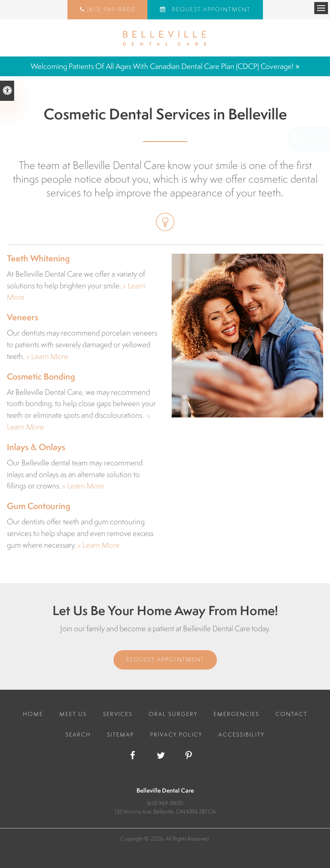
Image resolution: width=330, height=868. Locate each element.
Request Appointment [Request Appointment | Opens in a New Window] (210, 9)
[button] (278, 139)
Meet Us (73, 714)
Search (78, 734)
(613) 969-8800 (111, 9)
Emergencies (236, 714)
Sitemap (121, 734)
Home (33, 714)
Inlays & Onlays (36, 447)
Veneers (23, 317)
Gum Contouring (39, 506)
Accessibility (242, 734)
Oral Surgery (173, 714)
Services (118, 714)
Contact (291, 714)
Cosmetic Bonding (41, 377)
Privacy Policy (176, 734)
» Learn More (47, 356)
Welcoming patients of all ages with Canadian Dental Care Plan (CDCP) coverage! (162, 66)
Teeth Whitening (38, 258)
